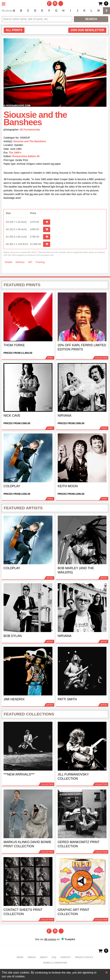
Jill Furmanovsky (30, 130)
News (20, 957)
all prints (14, 30)
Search (91, 19)
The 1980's (15, 153)
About (44, 957)
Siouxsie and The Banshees (30, 141)
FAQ (54, 957)
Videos (32, 957)
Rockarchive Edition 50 (26, 156)
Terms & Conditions (55, 963)
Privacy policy (84, 957)
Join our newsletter (87, 30)
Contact (66, 957)
